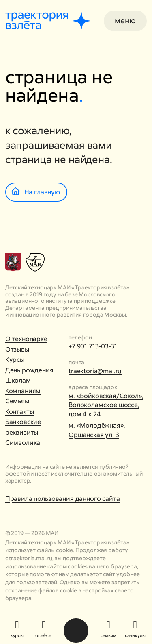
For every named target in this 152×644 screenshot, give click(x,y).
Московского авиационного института (60, 298)
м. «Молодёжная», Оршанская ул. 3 (97, 430)
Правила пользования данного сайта (63, 499)
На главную (36, 192)
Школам (18, 380)
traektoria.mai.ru (30, 558)
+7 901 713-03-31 (93, 346)
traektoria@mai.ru (95, 371)
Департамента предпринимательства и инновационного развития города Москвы (66, 311)
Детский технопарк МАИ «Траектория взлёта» (67, 287)
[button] (125, 21)
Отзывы (17, 349)
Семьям (17, 401)
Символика (23, 443)
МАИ (52, 533)
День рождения (29, 370)
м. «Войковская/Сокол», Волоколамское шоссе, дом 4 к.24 (106, 405)
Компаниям (23, 391)
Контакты (20, 412)
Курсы (15, 360)
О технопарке (26, 339)
